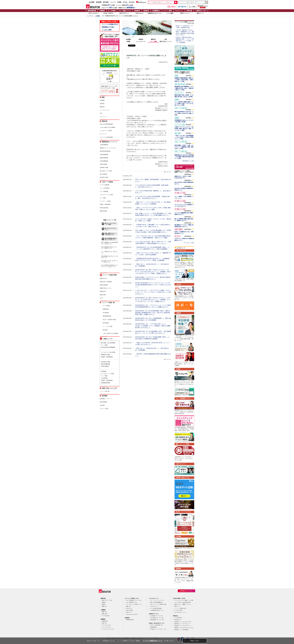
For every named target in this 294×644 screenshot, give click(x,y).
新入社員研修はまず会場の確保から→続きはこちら (110, 243)
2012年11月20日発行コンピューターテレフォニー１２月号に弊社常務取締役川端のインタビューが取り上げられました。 (153, 285)
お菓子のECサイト (124, 13)
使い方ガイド (129, 608)
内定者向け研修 (104, 177)
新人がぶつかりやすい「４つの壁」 (111, 224)
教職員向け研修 (106, 355)
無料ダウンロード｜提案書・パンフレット (183, 604)
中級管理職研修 (104, 155)
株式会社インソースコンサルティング (183, 626)
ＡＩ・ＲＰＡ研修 (107, 326)
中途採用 (102, 405)
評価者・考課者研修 (105, 204)
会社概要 (92, 2)
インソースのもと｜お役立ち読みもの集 (182, 602)
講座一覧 (104, 612)
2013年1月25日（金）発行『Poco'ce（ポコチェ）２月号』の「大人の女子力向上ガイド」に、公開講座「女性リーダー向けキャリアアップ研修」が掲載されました (153, 272)
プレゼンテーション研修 (106, 195)
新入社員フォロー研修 (106, 171)
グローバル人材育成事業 (106, 137)
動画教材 (137, 11)
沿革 (166, 39)
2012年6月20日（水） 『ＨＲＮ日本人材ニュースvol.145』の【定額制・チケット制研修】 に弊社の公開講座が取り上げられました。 (153, 326)
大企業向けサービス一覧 (156, 616)
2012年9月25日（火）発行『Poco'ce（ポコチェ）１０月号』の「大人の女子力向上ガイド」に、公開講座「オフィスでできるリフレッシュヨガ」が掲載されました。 (153, 299)
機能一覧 (128, 606)
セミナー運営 (168, 11)
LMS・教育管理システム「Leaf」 (134, 600)
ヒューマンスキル (106, 627)
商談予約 (182, 7)
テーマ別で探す (106, 616)
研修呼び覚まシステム (106, 288)
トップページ (90, 16)
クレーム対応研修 (105, 188)
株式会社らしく (178, 620)
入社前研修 (104, 378)
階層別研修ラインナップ (109, 142)
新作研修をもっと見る (188, 161)
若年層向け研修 (104, 168)
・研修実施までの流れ (107, 27)
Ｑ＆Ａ (102, 298)
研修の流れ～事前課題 (106, 282)
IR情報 (119, 2)
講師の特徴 (103, 295)
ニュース (113, 2)
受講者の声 (103, 291)
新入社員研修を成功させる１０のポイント (111, 239)
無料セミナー (200, 13)
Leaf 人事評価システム (132, 602)
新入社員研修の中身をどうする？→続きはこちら (109, 248)
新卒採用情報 (103, 402)
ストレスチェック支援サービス (134, 604)
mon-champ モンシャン (180, 612)
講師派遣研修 (92, 11)
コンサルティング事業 (106, 131)
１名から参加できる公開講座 (107, 127)
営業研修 (104, 371)
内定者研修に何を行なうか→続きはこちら (110, 257)
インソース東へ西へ (105, 391)
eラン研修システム (125, 11)
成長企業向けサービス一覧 (157, 620)
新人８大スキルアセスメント (111, 229)
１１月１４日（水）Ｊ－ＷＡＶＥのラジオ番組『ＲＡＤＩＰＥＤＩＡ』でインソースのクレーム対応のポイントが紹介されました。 (153, 292)
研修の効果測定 (104, 285)
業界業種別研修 (107, 316)
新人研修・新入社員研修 (108, 343)
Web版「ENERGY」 (109, 13)
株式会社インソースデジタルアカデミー (183, 622)
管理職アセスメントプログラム (108, 148)
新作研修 (106, 2)
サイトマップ (103, 117)
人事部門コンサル (201, 11)
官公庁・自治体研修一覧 (156, 625)
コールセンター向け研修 (108, 352)
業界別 (104, 604)
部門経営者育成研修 (105, 151)
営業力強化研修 (104, 208)
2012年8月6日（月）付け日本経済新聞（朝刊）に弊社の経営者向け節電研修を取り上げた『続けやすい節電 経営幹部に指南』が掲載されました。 (153, 313)
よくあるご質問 (178, 610)
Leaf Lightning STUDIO (132, 614)
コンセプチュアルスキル (108, 629)
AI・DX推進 (112, 11)
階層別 (104, 602)
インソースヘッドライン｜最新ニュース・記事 (184, 600)
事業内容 (153, 39)
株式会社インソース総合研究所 (181, 630)
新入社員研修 (103, 174)
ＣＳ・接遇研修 (104, 191)
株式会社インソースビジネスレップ (182, 624)
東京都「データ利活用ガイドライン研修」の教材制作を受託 (185, 27)
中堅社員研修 (103, 164)
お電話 (192, 7)
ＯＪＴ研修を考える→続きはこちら (110, 252)
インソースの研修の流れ (180, 608)
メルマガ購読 (170, 13)
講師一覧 (104, 606)
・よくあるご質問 (106, 30)
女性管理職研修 (104, 161)
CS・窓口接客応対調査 (156, 608)
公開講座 (102, 11)
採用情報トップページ (106, 399)
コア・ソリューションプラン (157, 600)
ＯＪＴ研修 (103, 198)
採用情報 (99, 2)
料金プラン (129, 612)
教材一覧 (104, 623)
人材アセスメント (155, 606)
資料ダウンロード (185, 13)
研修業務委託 (154, 627)
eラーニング (103, 134)
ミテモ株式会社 (178, 618)
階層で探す (105, 614)
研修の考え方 (103, 278)
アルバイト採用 (104, 409)
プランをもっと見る (189, 243)
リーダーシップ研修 (105, 201)
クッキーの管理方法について (153, 641)
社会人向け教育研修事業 (106, 124)
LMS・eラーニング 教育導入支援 (158, 604)
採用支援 (189, 11)
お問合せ (172, 7)
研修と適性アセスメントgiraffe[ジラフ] (111, 234)
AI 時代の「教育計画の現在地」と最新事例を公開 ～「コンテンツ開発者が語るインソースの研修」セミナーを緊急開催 (185, 40)
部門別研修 (106, 323)
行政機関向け (156, 11)
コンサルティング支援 (107, 374)
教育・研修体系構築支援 (156, 602)
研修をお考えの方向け (110, 22)
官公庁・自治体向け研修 (109, 320)
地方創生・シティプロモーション (158, 629)
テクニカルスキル (106, 625)
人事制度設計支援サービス (157, 610)
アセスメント (179, 11)
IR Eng (125, 2)
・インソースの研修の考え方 (109, 24)
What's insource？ (94, 13)
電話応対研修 (103, 211)
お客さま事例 (129, 610)
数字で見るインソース (166, 42)
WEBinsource (139, 13)
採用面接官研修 (106, 383)
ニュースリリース (141, 42)
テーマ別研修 (106, 306)
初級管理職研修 (104, 158)
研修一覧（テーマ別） (107, 600)
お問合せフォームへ (186, 591)
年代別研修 (106, 313)
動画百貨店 (105, 621)
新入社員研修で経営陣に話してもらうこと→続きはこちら (110, 266)
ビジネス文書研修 (105, 185)
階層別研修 (106, 309)
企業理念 (141, 39)
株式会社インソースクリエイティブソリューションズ (184, 628)
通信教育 (146, 11)
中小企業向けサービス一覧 (157, 618)
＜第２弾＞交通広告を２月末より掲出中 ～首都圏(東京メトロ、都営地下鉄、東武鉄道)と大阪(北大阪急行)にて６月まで (185, 32)
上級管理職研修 (104, 145)
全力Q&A (132, 2)
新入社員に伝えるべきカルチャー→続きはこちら (110, 261)
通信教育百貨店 (130, 620)
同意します (195, 641)
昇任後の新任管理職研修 (108, 347)
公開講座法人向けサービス (155, 13)
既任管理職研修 (106, 364)
